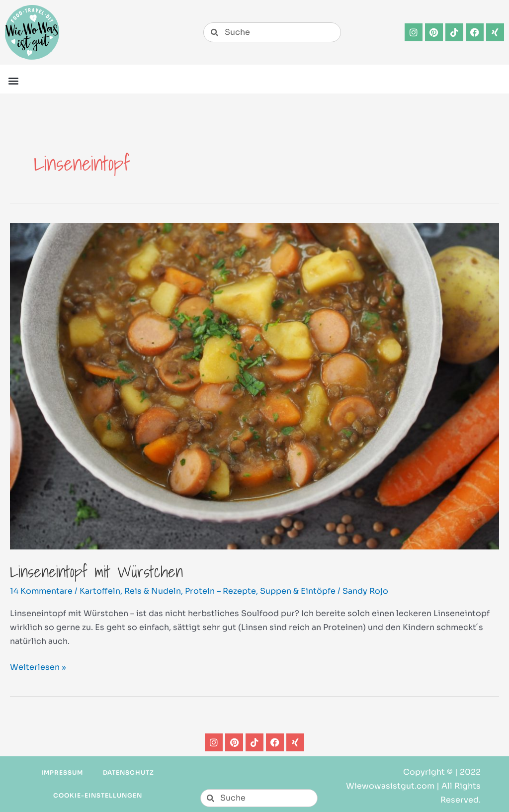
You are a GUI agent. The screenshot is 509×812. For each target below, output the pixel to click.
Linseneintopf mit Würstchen (96, 571)
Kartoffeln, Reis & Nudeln (130, 591)
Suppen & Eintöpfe (298, 591)
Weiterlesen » (38, 666)
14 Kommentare (41, 591)
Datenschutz (129, 772)
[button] (13, 80)
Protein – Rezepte (220, 591)
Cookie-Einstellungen (97, 795)
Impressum (62, 772)
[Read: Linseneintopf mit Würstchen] (254, 386)
